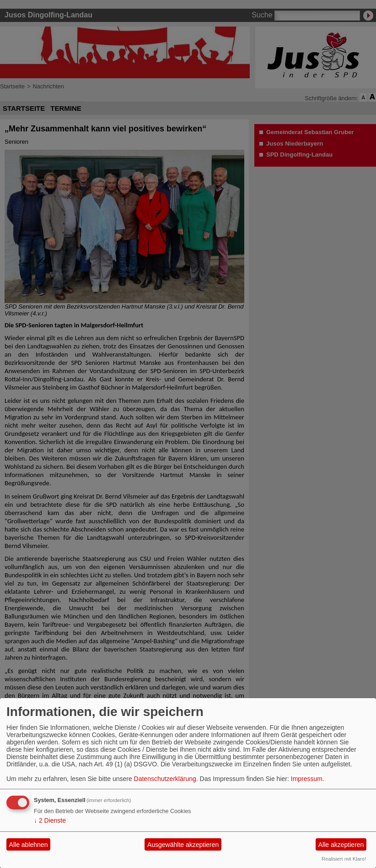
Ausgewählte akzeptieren (183, 845)
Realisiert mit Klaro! (344, 859)
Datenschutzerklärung (165, 779)
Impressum (307, 779)
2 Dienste (50, 820)
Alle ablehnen (29, 845)
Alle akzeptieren (341, 845)
